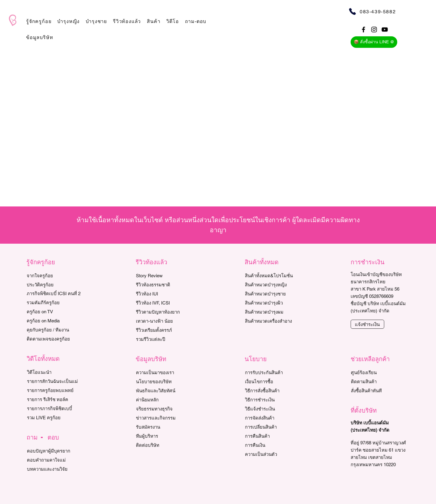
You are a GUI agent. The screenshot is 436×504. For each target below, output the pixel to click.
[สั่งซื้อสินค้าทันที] (379, 390)
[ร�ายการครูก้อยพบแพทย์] (55, 390)
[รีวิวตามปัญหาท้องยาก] (164, 312)
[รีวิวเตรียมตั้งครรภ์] (164, 330)
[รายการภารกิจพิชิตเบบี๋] (55, 408)
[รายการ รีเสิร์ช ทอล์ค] (55, 399)
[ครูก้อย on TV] (54, 311)
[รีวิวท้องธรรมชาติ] (164, 285)
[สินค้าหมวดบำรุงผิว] (276, 303)
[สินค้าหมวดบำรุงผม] (276, 312)
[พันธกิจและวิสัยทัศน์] (164, 390)
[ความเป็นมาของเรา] (164, 372)
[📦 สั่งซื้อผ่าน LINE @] (374, 42)
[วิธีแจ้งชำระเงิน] (273, 409)
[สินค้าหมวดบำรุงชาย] (276, 294)
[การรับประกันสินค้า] (273, 372)
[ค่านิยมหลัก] (164, 400)
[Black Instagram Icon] (374, 30)
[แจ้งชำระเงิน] (367, 324)
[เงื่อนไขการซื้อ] (273, 381)
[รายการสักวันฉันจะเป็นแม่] (55, 381)
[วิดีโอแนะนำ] (55, 372)
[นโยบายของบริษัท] (164, 381)
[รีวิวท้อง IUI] (164, 294)
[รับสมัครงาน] (164, 427)
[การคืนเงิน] (273, 445)
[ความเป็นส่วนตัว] (273, 454)
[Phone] (352, 11)
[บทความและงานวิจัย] (55, 469)
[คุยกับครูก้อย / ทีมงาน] (54, 330)
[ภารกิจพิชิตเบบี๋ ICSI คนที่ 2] (54, 293)
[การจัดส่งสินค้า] (273, 418)
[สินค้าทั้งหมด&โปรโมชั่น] (276, 275)
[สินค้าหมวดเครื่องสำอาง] (276, 321)
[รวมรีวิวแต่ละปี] (164, 339)
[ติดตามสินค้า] (379, 381)
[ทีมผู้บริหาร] (164, 436)
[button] (39, 21)
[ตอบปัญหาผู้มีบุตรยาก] (55, 451)
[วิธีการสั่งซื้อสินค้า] (273, 390)
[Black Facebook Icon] (363, 30)
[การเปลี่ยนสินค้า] (273, 427)
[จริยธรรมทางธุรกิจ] (164, 409)
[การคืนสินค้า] (273, 436)
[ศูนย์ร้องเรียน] (379, 372)
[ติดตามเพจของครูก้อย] (54, 339)
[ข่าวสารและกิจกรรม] (164, 418)
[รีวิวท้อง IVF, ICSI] (164, 303)
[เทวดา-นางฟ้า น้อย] (164, 321)
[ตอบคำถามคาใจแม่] (55, 460)
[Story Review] (164, 275)
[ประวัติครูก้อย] (54, 285)
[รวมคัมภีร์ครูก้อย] (54, 302)
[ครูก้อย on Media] (54, 321)
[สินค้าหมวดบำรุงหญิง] (276, 285)
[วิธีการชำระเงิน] (273, 400)
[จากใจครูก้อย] (54, 275)
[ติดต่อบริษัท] (164, 445)
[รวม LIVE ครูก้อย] (55, 417)
